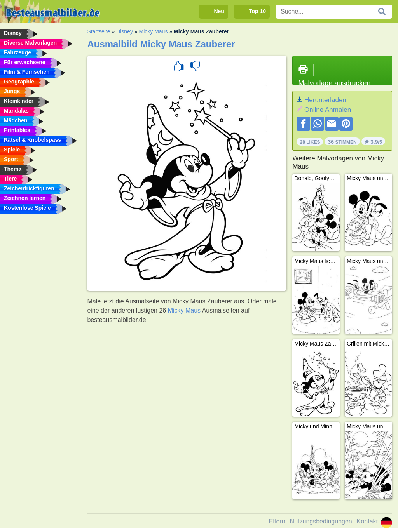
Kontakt (367, 521)
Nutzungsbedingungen (321, 521)
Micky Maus (153, 31)
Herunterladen (325, 100)
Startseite (99, 31)
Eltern (277, 521)
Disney (125, 31)
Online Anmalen (328, 110)
